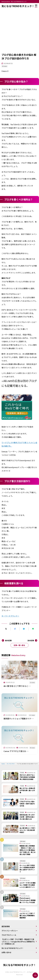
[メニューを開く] (36, 6)
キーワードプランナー (10, 616)
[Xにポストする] (6, 629)
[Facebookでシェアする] (15, 629)
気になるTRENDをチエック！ (18, 6)
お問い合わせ (6, 952)
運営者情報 (6, 926)
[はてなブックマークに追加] (24, 629)
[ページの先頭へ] (35, 975)
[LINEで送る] (33, 629)
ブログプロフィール (9, 935)
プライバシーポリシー (10, 931)
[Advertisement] (19, 33)
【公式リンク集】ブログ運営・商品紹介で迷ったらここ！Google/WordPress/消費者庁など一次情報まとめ (18, 942)
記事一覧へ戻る (19, 645)
